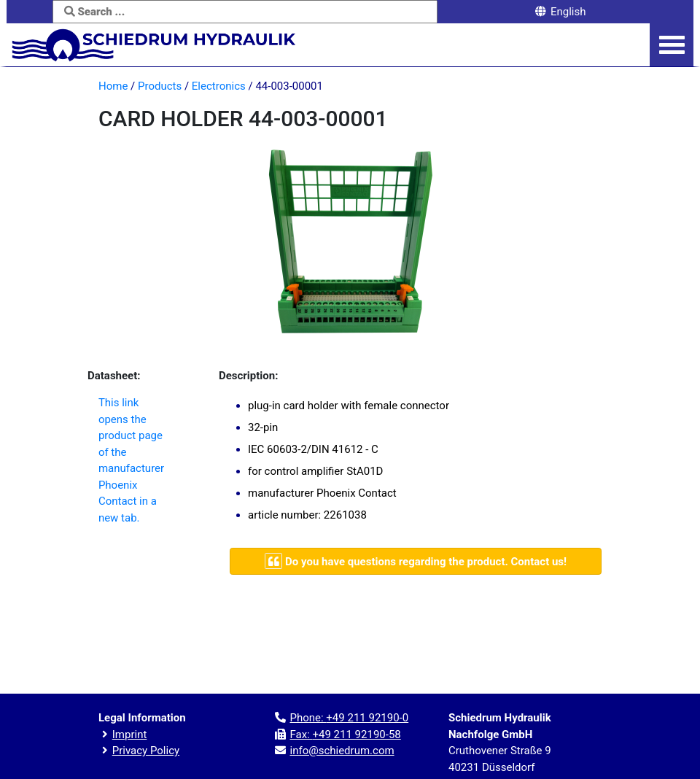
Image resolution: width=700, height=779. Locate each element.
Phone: (349, 718)
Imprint (130, 735)
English (560, 12)
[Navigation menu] (672, 45)
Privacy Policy (146, 751)
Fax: (345, 735)
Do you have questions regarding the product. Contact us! (416, 561)
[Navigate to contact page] (416, 561)
